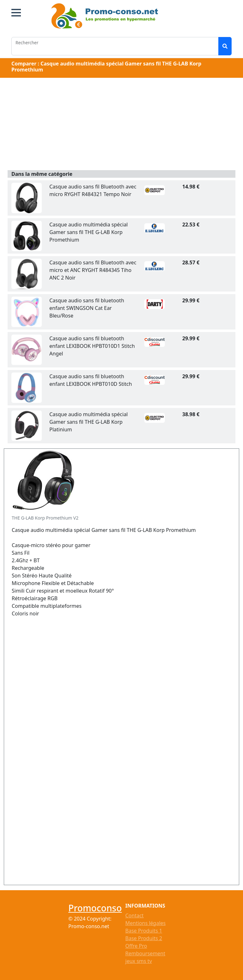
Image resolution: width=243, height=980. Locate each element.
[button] (16, 13)
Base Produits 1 (144, 931)
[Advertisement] (121, 125)
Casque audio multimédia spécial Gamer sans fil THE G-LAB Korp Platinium (89, 422)
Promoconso (95, 908)
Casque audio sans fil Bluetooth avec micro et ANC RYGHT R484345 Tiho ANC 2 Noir (93, 270)
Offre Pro (136, 946)
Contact (134, 915)
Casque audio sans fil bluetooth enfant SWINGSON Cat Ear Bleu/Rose (87, 308)
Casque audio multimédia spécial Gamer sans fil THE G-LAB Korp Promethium (89, 232)
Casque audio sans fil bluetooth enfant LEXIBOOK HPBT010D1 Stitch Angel (92, 346)
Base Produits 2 (144, 938)
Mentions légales (146, 923)
